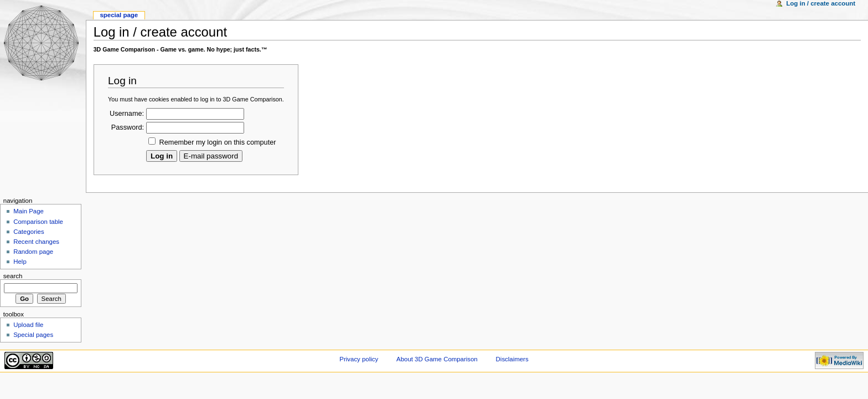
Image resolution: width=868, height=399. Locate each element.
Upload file (28, 325)
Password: (128, 127)
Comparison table (38, 222)
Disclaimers (512, 359)
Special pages (33, 335)
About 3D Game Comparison (437, 359)
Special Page (119, 15)
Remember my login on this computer (218, 142)
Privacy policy (359, 359)
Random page (33, 252)
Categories (29, 232)
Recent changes (36, 242)
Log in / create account (821, 3)
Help (20, 262)
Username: (127, 114)
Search (13, 276)
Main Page (29, 211)
